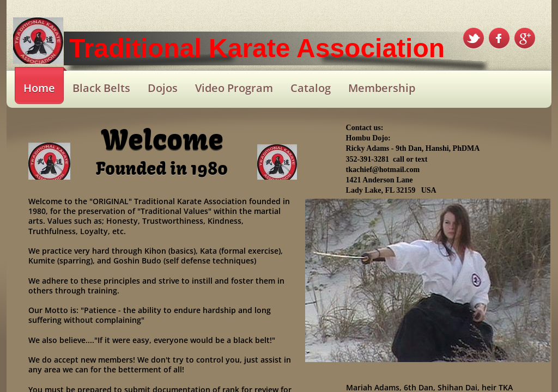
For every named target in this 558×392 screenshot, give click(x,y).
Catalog (311, 88)
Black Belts (101, 88)
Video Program (234, 88)
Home (39, 88)
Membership (382, 88)
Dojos (163, 88)
